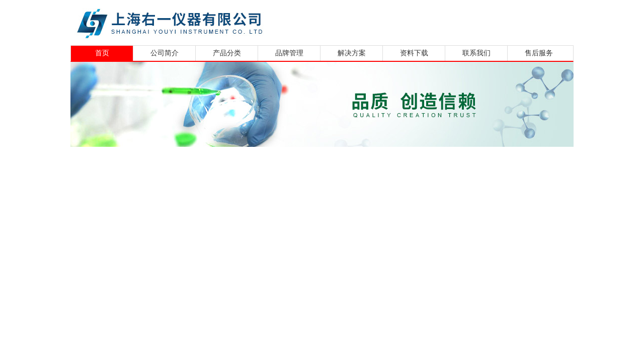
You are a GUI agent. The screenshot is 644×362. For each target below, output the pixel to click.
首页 (102, 53)
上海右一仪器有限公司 (209, 21)
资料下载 (414, 53)
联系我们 (476, 53)
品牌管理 (289, 53)
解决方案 (352, 53)
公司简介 (165, 53)
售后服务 (539, 53)
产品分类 (227, 53)
